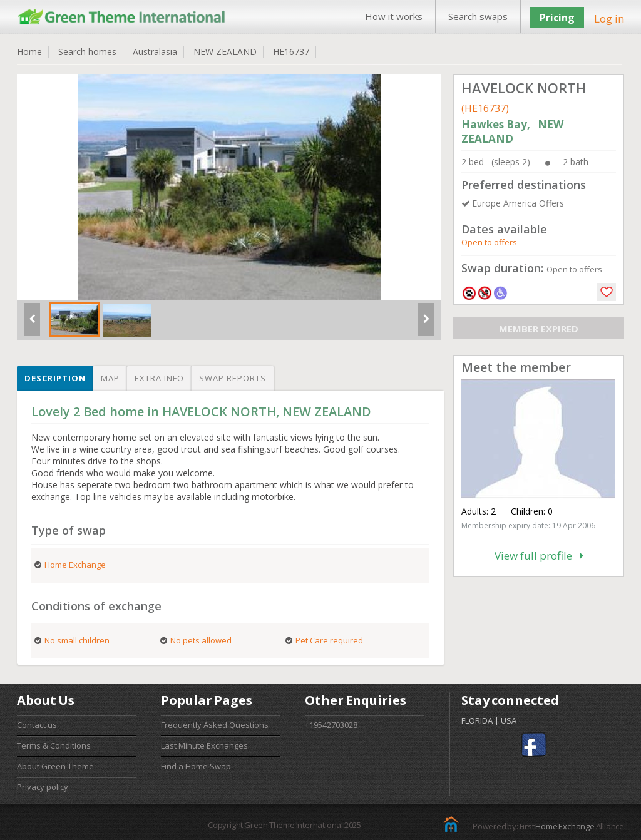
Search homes (87, 52)
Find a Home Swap (196, 766)
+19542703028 (331, 725)
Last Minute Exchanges (204, 745)
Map (110, 378)
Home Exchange (565, 826)
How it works (394, 16)
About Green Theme (55, 766)
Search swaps (478, 16)
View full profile (539, 556)
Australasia (155, 52)
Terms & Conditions (54, 745)
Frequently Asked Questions (215, 725)
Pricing (557, 18)
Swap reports (233, 378)
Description (55, 378)
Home (29, 52)
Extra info (159, 378)
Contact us (37, 725)
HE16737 (291, 52)
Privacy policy (43, 787)
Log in (609, 18)
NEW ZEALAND (225, 52)
